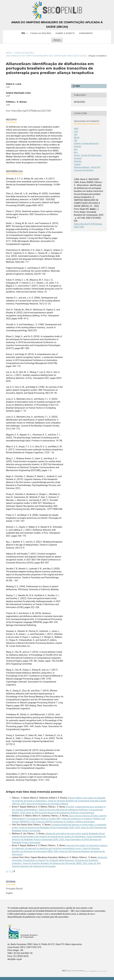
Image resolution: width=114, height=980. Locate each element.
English (9, 893)
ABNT (76, 129)
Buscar (57, 40)
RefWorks (78, 161)
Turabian (77, 164)
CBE (76, 141)
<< (7, 871)
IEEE (76, 149)
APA (76, 135)
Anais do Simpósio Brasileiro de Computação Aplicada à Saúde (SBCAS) (57, 25)
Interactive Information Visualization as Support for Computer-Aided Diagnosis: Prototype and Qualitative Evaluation (60, 860)
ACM (76, 132)
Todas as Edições (41, 33)
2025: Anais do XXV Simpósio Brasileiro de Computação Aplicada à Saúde (46, 56)
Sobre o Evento (65, 33)
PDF (77, 86)
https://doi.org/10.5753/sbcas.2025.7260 (31, 111)
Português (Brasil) (14, 889)
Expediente (86, 33)
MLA (76, 152)
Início (9, 53)
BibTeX (77, 138)
